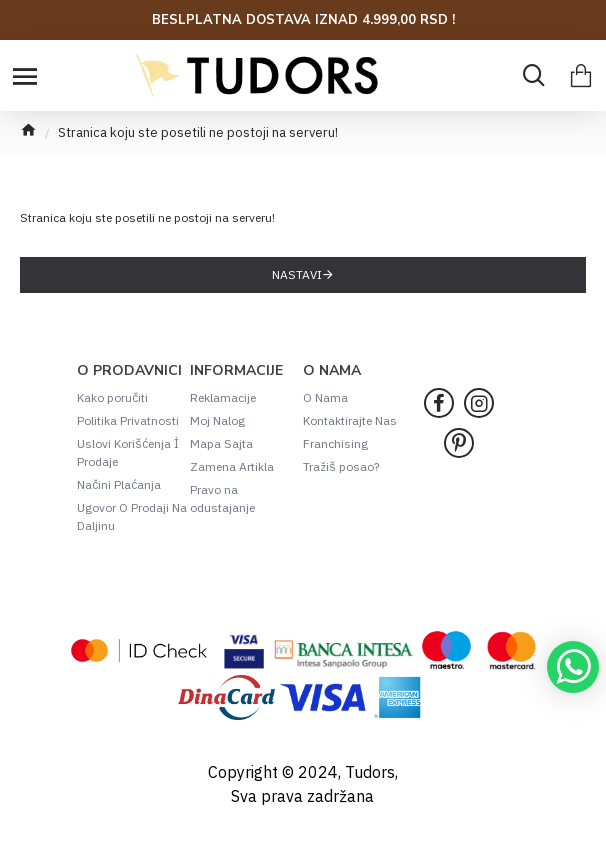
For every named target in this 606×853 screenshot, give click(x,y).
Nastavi (297, 274)
